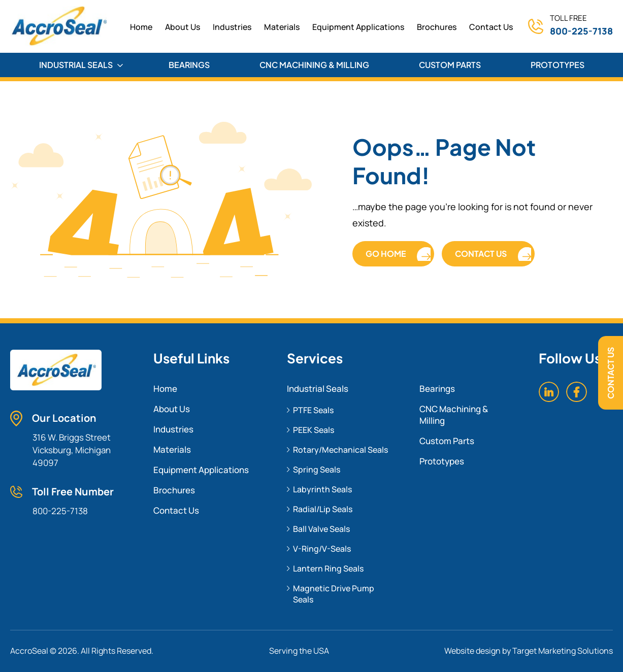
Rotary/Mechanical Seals (340, 450)
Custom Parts (447, 441)
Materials (282, 27)
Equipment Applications (358, 27)
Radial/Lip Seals (323, 509)
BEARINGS (189, 65)
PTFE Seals (313, 410)
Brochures (437, 27)
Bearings (437, 389)
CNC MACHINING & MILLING (314, 65)
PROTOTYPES (558, 65)
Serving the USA (299, 651)
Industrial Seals (318, 389)
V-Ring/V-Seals (322, 549)
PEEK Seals (314, 430)
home (141, 27)
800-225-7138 (581, 31)
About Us (183, 27)
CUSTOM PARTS (450, 65)
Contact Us (611, 373)
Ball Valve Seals (321, 529)
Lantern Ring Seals (328, 568)
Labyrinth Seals (322, 489)
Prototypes (442, 461)
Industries (232, 27)
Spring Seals (317, 469)
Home (165, 389)
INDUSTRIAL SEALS (81, 65)
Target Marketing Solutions (563, 651)
